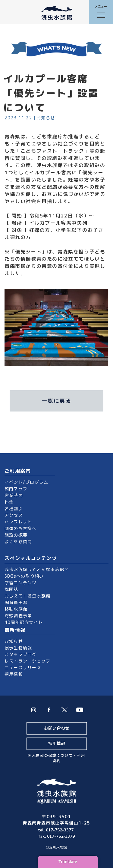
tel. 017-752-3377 (56, 830)
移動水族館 (16, 609)
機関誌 (11, 589)
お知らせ (14, 641)
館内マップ (16, 489)
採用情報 (14, 674)
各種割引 (14, 509)
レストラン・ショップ (27, 661)
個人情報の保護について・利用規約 (56, 758)
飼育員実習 (16, 602)
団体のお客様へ (21, 528)
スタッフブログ (21, 654)
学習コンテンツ (21, 583)
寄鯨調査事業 (18, 616)
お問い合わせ (57, 728)
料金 (9, 502)
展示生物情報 (18, 648)
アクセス (14, 515)
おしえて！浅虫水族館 (27, 596)
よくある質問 (18, 542)
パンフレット (18, 522)
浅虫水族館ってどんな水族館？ (37, 569)
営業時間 (14, 495)
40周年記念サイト (24, 622)
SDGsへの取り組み (24, 576)
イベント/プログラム (26, 482)
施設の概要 (16, 535)
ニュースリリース (23, 667)
